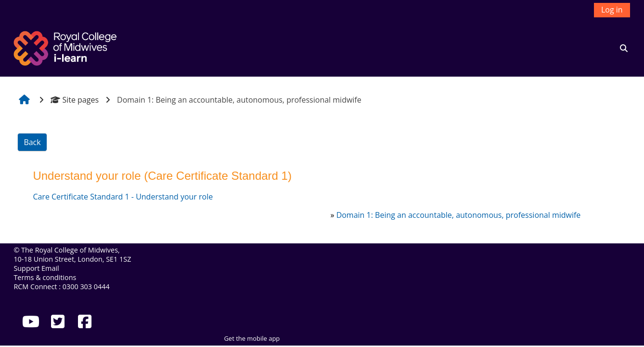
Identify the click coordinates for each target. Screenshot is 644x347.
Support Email (36, 268)
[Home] (66, 47)
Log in (612, 10)
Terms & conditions (45, 277)
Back (32, 142)
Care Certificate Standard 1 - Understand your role (123, 197)
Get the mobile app (252, 338)
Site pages (75, 100)
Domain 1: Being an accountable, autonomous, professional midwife (459, 215)
